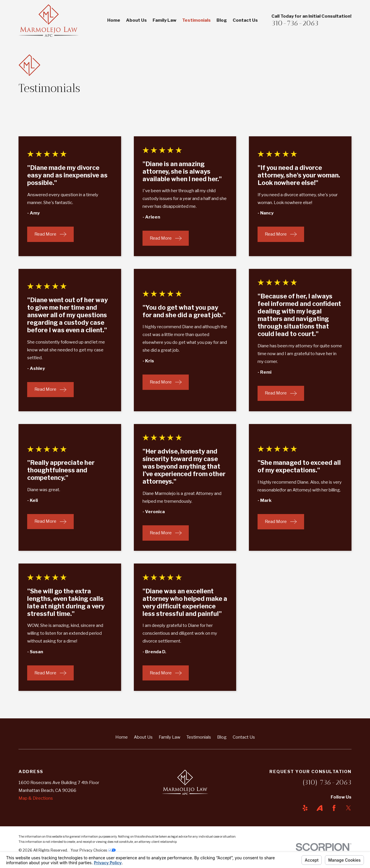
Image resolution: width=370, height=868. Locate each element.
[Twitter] (348, 808)
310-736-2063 (295, 23)
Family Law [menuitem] (164, 20)
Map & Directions (36, 798)
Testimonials (199, 737)
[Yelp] (305, 808)
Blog (222, 737)
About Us (143, 737)
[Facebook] (334, 808)
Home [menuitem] (114, 20)
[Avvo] (320, 808)
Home (122, 737)
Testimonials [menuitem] (196, 20)
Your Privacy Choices (93, 850)
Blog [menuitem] (222, 20)
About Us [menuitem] (136, 20)
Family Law (170, 737)
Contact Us (244, 737)
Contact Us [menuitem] (245, 20)
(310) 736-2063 (327, 782)
